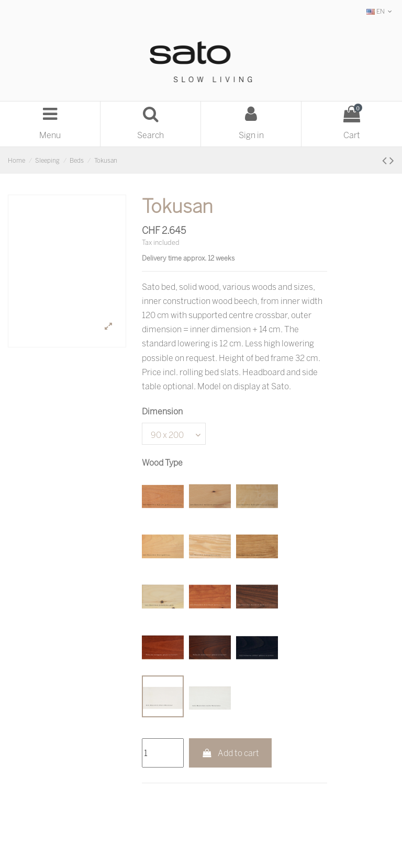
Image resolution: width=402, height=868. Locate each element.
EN (380, 11)
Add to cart (231, 753)
